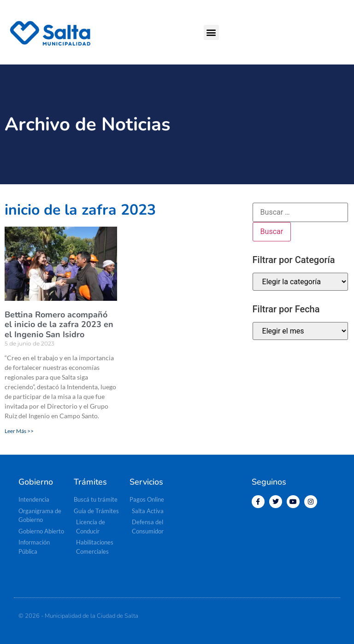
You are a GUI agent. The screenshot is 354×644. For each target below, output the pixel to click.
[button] (211, 32)
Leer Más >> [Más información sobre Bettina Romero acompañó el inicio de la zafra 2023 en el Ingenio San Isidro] (19, 431)
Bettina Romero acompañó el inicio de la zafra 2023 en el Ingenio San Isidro (59, 325)
